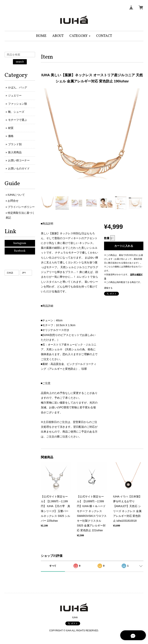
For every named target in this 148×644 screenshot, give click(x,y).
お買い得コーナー (19, 160)
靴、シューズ (16, 112)
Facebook (20, 251)
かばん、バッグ (18, 87)
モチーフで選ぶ (18, 120)
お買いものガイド (19, 168)
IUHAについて (16, 195)
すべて (53, 566)
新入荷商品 (15, 152)
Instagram (20, 243)
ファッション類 (18, 104)
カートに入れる (124, 246)
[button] (80, 36)
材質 (11, 128)
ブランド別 (15, 144)
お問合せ (13, 201)
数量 (107, 238)
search (20, 62)
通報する (108, 288)
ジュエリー (15, 95)
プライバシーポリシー (21, 207)
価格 (11, 136)
